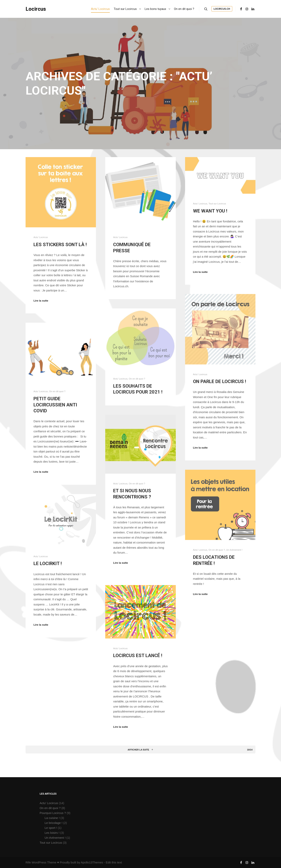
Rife (28, 862)
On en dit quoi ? (137, 379)
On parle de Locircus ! (220, 381)
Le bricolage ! (54, 823)
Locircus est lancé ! (138, 656)
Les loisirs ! (52, 833)
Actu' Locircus (41, 237)
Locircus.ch (222, 9)
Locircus (36, 9)
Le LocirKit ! (48, 563)
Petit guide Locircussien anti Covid (55, 405)
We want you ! (210, 211)
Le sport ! (51, 828)
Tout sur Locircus (217, 203)
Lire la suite (41, 301)
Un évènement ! (234, 550)
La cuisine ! (52, 818)
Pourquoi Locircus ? (53, 813)
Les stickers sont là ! (60, 245)
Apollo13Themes (92, 862)
